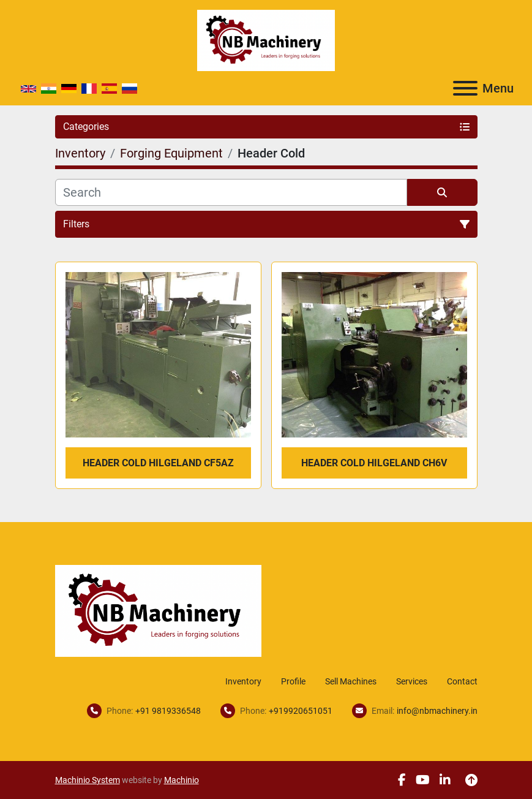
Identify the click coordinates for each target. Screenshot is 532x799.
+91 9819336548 (168, 711)
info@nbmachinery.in (437, 711)
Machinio (182, 780)
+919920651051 (301, 711)
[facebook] (402, 780)
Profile (293, 681)
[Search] (231, 192)
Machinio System (88, 780)
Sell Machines (351, 681)
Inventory (243, 681)
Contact (462, 681)
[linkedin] (445, 780)
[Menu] (465, 88)
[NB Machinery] (158, 610)
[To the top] (471, 780)
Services (412, 681)
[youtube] (423, 780)
